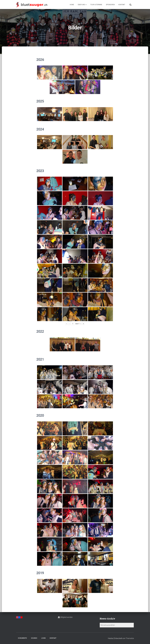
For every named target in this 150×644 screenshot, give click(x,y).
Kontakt (122, 5)
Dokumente (22, 638)
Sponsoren (110, 5)
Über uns (82, 5)
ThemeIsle (130, 638)
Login (43, 638)
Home (72, 5)
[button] (86, 5)
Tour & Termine (96, 5)
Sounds (34, 638)
